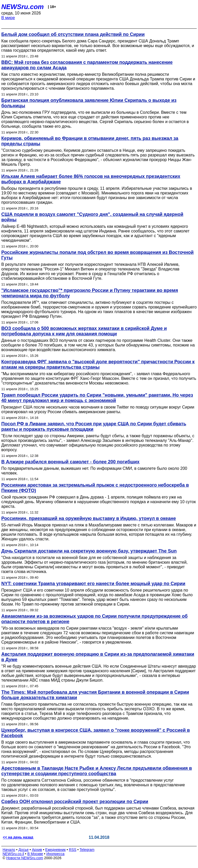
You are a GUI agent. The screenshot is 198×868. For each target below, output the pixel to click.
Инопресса (56, 854)
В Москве (35, 854)
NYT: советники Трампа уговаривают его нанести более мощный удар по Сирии (93, 584)
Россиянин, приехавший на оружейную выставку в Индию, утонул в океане (89, 518)
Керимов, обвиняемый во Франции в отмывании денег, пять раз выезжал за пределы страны (90, 141)
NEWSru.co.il (13, 854)
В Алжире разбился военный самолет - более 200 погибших (70, 462)
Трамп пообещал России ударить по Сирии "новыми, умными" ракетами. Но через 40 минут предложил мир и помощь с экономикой (97, 398)
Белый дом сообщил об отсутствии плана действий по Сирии (73, 34)
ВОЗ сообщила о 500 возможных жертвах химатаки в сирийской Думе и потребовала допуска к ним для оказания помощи (84, 331)
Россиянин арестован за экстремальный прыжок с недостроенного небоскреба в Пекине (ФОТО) (95, 488)
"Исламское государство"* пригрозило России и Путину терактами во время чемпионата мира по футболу (90, 293)
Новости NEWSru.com (25, 858)
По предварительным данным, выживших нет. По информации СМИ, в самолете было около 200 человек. (94, 471)
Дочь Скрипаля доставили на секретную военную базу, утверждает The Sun (89, 551)
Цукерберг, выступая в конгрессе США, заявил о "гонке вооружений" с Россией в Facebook (96, 733)
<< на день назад (18, 837)
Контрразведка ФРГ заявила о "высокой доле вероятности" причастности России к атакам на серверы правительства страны (98, 364)
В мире (8, 18)
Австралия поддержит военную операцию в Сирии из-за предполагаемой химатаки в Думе (98, 657)
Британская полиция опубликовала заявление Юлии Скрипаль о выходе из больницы (89, 103)
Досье (23, 850)
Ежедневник (56, 850)
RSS (73, 850)
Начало (9, 850)
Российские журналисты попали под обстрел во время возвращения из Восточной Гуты (97, 255)
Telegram (87, 850)
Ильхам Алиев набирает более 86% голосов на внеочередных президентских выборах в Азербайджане (91, 179)
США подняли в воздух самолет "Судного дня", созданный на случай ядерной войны (92, 217)
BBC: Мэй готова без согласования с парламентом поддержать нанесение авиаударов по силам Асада (87, 65)
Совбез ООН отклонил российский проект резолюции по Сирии (75, 802)
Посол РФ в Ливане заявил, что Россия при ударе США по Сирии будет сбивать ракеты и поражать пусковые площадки (94, 427)
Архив (37, 850)
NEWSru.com (23, 7)
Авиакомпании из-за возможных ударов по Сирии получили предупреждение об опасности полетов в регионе (94, 619)
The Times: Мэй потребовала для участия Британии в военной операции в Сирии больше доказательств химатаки (95, 695)
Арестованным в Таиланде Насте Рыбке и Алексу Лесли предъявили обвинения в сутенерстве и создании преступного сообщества (97, 771)
